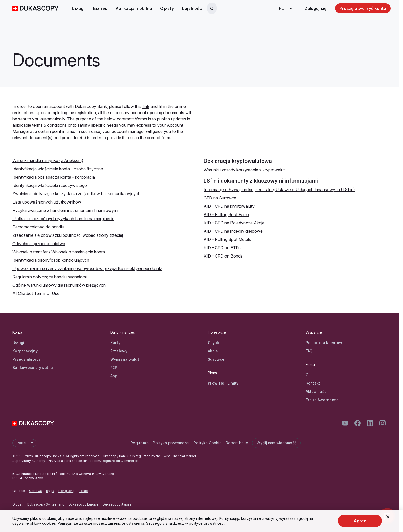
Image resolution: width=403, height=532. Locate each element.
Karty (115, 343)
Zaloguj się (316, 8)
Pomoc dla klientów (324, 343)
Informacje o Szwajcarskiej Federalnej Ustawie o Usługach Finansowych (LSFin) (279, 190)
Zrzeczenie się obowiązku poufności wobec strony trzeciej (68, 235)
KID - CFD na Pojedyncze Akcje (234, 223)
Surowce (216, 359)
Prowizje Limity (223, 383)
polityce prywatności (207, 523)
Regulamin (140, 443)
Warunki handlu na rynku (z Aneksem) (48, 160)
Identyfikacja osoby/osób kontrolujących (51, 260)
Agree (360, 521)
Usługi (78, 8)
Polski (26, 443)
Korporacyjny (25, 351)
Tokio (84, 491)
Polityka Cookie (208, 443)
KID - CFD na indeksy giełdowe (233, 231)
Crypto (214, 343)
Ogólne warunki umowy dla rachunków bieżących (59, 285)
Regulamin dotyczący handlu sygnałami (50, 277)
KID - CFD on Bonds (223, 256)
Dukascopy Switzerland (46, 504)
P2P (114, 368)
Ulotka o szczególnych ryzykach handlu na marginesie (63, 219)
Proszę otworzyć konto (363, 8)
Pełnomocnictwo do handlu (38, 227)
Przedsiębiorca (27, 359)
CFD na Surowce (220, 198)
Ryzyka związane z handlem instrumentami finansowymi (65, 210)
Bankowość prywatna (33, 368)
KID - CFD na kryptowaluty (229, 206)
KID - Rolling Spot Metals (227, 239)
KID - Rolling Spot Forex (227, 214)
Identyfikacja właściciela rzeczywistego (50, 185)
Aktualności (317, 391)
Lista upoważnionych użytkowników (47, 202)
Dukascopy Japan (117, 504)
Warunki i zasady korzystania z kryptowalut (244, 170)
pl (287, 8)
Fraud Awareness (322, 400)
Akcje (213, 351)
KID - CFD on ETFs (222, 248)
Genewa (36, 491)
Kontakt (313, 383)
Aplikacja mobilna (134, 8)
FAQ (309, 351)
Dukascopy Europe (83, 504)
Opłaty (167, 8)
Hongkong (67, 491)
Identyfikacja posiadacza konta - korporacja (54, 177)
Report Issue (237, 443)
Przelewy (119, 351)
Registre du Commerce (120, 461)
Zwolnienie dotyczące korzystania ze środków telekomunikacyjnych (76, 194)
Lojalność (192, 8)
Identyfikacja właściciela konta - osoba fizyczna (58, 169)
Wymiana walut (125, 359)
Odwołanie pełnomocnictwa (39, 244)
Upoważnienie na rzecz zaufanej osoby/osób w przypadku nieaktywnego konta (87, 268)
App (114, 376)
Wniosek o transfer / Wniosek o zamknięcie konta (59, 252)
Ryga (50, 491)
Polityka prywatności (171, 443)
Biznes (100, 8)
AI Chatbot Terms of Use (36, 293)
